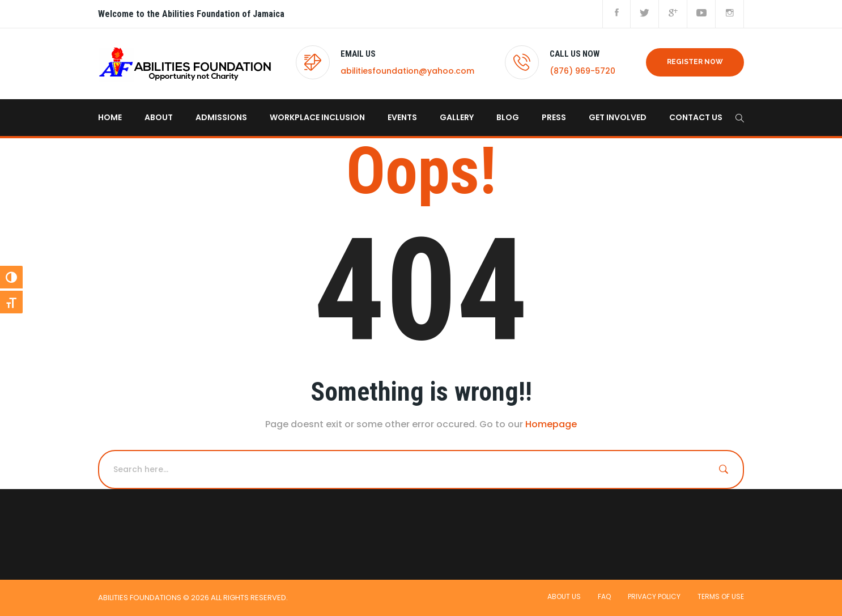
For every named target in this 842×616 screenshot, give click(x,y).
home (110, 117)
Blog (508, 117)
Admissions (221, 117)
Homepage (551, 424)
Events (402, 117)
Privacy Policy (654, 596)
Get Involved (618, 117)
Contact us (696, 117)
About (159, 117)
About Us (564, 596)
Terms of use (721, 596)
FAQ (604, 596)
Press (554, 117)
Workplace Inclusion (317, 117)
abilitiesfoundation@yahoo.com (407, 71)
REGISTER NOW (695, 62)
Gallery (457, 117)
